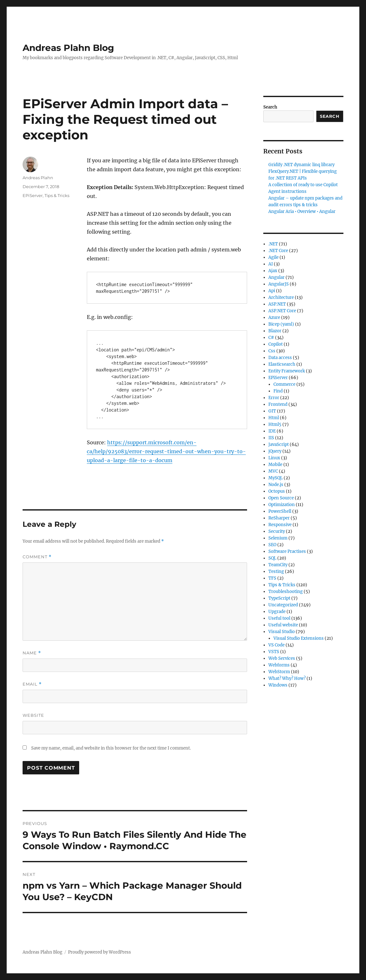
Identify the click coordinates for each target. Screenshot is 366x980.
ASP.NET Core (282, 311)
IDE (272, 431)
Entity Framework (287, 371)
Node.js (276, 485)
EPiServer (33, 195)
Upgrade (277, 612)
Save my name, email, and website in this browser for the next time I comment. (111, 748)
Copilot (276, 344)
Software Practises (287, 551)
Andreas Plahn (38, 178)
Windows (278, 685)
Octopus (277, 491)
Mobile (275, 465)
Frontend (278, 404)
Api (272, 291)
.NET (273, 244)
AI (271, 264)
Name (32, 653)
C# (271, 338)
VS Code (276, 645)
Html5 (275, 424)
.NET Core (278, 251)
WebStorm (279, 672)
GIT (272, 411)
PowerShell (280, 511)
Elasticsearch (282, 364)
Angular (276, 277)
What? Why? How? (287, 678)
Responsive (280, 525)
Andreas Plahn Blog (68, 48)
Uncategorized (283, 605)
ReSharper (279, 518)
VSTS (274, 652)
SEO (272, 545)
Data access (280, 358)
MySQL (276, 478)
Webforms (279, 665)
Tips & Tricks (57, 195)
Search (270, 107)
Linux (274, 458)
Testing (276, 571)
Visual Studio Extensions (299, 638)
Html (274, 418)
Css (272, 351)
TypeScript (279, 598)
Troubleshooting (286, 592)
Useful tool (279, 618)
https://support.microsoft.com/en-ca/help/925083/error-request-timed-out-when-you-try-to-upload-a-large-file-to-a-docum (166, 451)
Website (33, 715)
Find (278, 391)
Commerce (284, 384)
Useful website (283, 625)
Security (277, 531)
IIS (271, 438)
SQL (272, 558)
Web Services (282, 658)
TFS (272, 578)
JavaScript (279, 444)
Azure (274, 317)
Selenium (278, 538)
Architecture (281, 297)
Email (32, 684)
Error (274, 398)
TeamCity (278, 565)
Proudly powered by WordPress (100, 952)
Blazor (275, 331)
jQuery (275, 451)
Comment (37, 557)
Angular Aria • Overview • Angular (302, 212)
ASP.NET (277, 304)
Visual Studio (282, 632)
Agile (273, 257)
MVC (273, 471)
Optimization (282, 505)
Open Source (281, 498)
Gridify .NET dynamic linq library (301, 165)
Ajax (273, 271)
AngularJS (279, 284)
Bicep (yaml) (281, 324)
